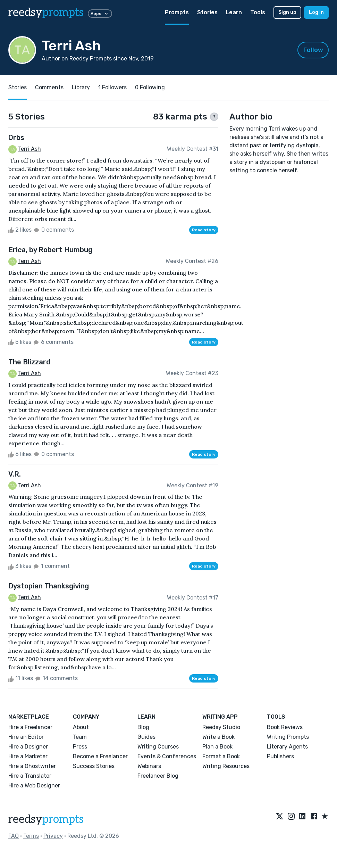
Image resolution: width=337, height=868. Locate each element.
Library (81, 87)
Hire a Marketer (28, 756)
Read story (204, 230)
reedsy (46, 819)
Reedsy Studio (221, 727)
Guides (146, 737)
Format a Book (221, 756)
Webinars (149, 766)
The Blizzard (29, 362)
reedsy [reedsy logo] (46, 13)
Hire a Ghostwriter (32, 766)
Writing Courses (158, 747)
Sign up (287, 12)
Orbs (16, 138)
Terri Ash (30, 149)
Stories (207, 12)
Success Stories (94, 766)
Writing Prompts (288, 737)
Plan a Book (217, 747)
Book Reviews (285, 727)
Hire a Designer (28, 747)
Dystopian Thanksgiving (49, 586)
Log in (316, 12)
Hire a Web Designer (34, 786)
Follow (313, 50)
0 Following (150, 87)
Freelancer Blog (158, 776)
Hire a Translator (30, 776)
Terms (31, 836)
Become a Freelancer (100, 756)
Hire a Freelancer (30, 727)
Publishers (280, 756)
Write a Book (218, 737)
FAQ (14, 836)
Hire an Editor (26, 737)
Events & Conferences (167, 756)
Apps (100, 14)
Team (80, 737)
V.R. (15, 474)
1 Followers (112, 87)
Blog (143, 727)
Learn (234, 12)
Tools (258, 12)
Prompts (177, 12)
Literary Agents (287, 747)
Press (80, 747)
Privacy (53, 836)
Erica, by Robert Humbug (50, 250)
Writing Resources (226, 766)
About (81, 727)
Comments (49, 87)
